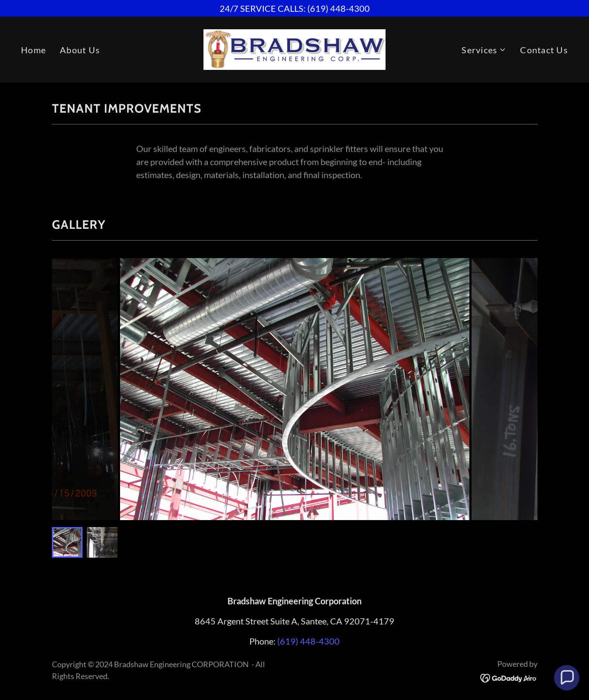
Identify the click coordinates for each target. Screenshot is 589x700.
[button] (484, 50)
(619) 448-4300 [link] (308, 641)
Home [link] (33, 50)
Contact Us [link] (544, 50)
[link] (295, 48)
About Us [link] (80, 50)
